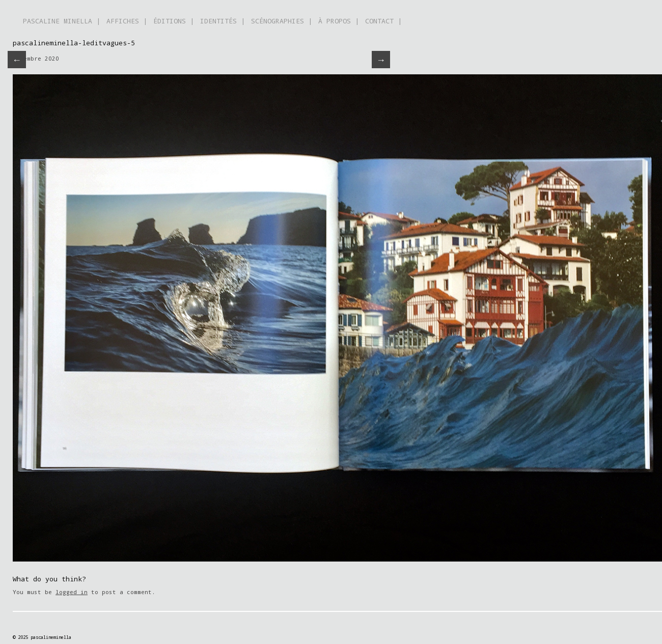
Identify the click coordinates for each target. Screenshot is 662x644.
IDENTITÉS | (223, 21)
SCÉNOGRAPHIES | (282, 21)
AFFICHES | (127, 21)
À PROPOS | (339, 21)
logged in (72, 592)
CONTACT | (383, 21)
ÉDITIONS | (174, 21)
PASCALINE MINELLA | (62, 21)
